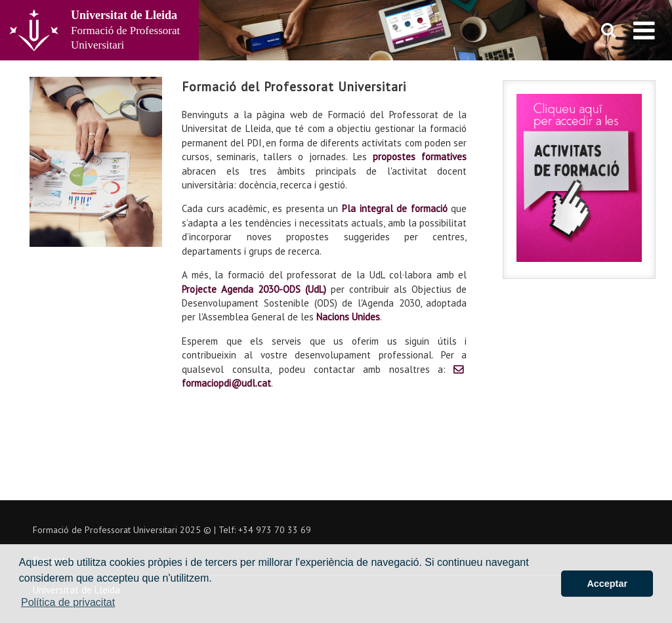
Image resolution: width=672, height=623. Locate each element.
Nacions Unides (348, 317)
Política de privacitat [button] (68, 602)
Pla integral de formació (395, 208)
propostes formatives (420, 157)
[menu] (644, 30)
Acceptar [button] (607, 584)
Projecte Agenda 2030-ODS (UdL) (254, 289)
